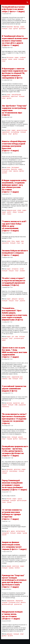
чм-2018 (10, 636)
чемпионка (5, 407)
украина (22, 301)
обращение (19, 601)
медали (4, 405)
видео (22, 27)
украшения (22, 405)
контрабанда (15, 132)
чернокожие (23, 439)
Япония (9, 499)
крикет (9, 212)
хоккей (4, 535)
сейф (16, 405)
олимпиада (5, 500)
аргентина (17, 469)
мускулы (21, 299)
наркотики (14, 96)
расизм (20, 437)
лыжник (4, 59)
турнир (25, 533)
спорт (10, 29)
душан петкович (22, 130)
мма (22, 241)
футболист (22, 29)
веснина (9, 403)
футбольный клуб (7, 604)
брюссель (14, 169)
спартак (4, 134)
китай (22, 269)
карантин (5, 471)
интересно (15, 269)
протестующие (22, 500)
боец (13, 241)
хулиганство (18, 604)
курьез (20, 499)
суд (22, 243)
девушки (15, 299)
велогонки (16, 566)
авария (9, 566)
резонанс (5, 338)
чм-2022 (4, 173)
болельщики (6, 169)
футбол (16, 29)
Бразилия (10, 27)
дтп (13, 337)
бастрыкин (10, 57)
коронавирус (13, 471)
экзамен (22, 271)
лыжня (10, 59)
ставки (9, 214)
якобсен (17, 568)
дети (8, 531)
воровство (16, 403)
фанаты (16, 171)
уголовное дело (19, 338)
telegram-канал (11, 210)
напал (15, 59)
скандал (4, 473)
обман (15, 212)
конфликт (23, 57)
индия (4, 212)
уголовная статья (14, 602)
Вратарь (16, 27)
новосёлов (5, 243)
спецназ (11, 271)
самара (19, 533)
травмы (11, 568)
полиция (5, 29)
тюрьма (9, 439)
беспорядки (15, 167)
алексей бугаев (16, 95)
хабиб (4, 340)
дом (22, 403)
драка (13, 531)
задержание (6, 96)
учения (9, 502)
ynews (9, 95)
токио (4, 502)
